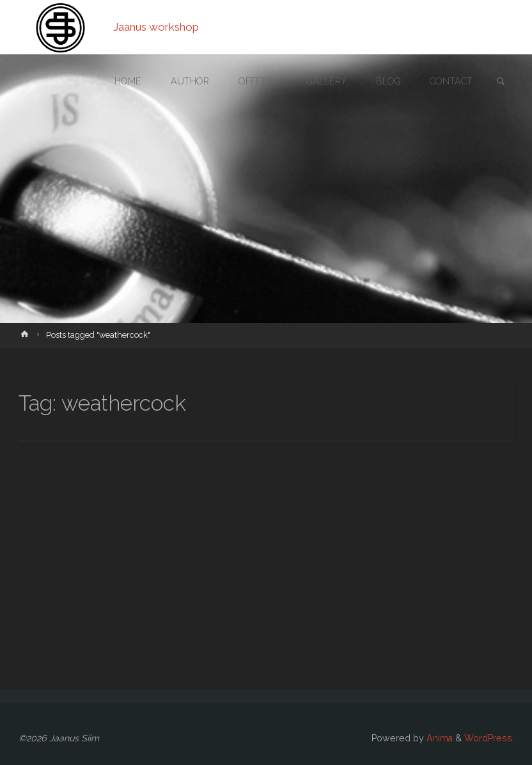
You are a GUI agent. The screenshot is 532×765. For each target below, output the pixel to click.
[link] (501, 82)
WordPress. (489, 738)
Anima (438, 738)
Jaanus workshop (156, 27)
